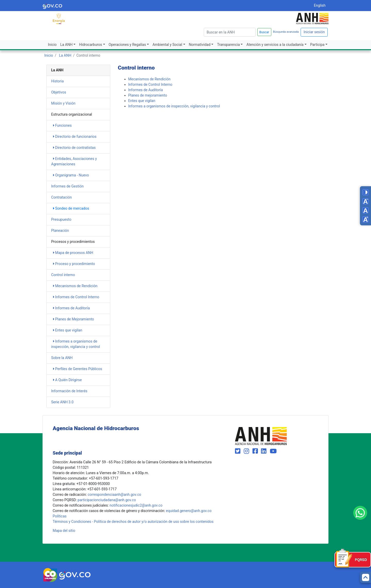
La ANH (66, 45)
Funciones (62, 125)
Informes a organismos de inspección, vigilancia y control (174, 106)
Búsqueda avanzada (286, 32)
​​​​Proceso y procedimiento (74, 264)
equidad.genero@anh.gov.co (189, 511)
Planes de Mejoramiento (74, 319)
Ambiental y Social (167, 45)
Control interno (63, 275)
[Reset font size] (365, 210)
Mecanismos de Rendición (75, 286)
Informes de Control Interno (76, 297)
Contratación (62, 197)
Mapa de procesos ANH (73, 253)
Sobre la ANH (62, 358)
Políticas (60, 516)
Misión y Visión (63, 103)
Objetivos (59, 92)
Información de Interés (69, 391)
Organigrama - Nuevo (71, 175)
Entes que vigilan (68, 330)
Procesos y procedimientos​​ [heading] (73, 242)
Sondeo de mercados (71, 208)
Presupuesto (61, 219)
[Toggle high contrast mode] (365, 192)
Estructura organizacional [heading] (72, 114)
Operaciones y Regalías (127, 45)
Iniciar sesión (314, 32)
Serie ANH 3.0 (62, 402)
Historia (58, 81)
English (320, 5)
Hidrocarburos (91, 45)
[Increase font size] (365, 219)
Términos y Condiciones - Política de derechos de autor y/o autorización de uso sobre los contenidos (133, 522)
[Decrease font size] (365, 201)
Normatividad (200, 45)
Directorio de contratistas (74, 148)
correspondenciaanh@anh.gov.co (114, 495)
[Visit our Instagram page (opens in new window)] (247, 451)
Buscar (264, 32)
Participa (317, 45)
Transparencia (228, 45)
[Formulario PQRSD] (353, 560)
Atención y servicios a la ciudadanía (275, 45)
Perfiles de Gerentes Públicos (78, 369)
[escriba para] (230, 32)
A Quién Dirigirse (68, 380)
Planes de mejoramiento (148, 95)
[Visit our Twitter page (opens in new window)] (238, 451)
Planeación (60, 231)
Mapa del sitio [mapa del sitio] (64, 531)
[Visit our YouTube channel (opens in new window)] (273, 451)
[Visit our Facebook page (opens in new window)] (256, 451)
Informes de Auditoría (71, 308)
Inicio (52, 45)
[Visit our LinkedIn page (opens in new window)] (264, 451)
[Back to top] (365, 577)
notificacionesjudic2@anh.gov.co (136, 505)
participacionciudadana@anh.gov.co (107, 500)
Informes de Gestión (68, 186)
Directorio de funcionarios (75, 137)
